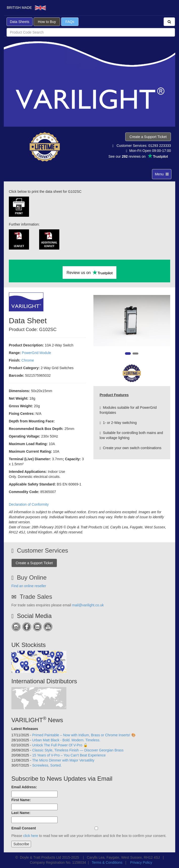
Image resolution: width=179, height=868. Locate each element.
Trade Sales (36, 597)
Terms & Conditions (107, 862)
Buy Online (32, 577)
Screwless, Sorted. (47, 765)
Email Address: (24, 787)
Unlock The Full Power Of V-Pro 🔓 (60, 745)
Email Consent (24, 828)
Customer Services (43, 550)
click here (31, 836)
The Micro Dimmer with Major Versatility (63, 760)
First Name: (21, 800)
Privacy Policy (141, 862)
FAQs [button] (70, 22)
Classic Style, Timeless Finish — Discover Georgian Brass (78, 750)
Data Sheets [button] (20, 22)
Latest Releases (25, 729)
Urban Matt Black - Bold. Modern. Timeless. (66, 740)
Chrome (28, 360)
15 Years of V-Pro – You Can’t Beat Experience (69, 755)
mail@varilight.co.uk (88, 605)
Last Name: (21, 813)
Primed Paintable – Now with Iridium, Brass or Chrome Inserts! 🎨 (84, 735)
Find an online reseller (29, 586)
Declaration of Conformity (29, 504)
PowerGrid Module (36, 353)
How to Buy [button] (47, 22)
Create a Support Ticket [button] (148, 137)
